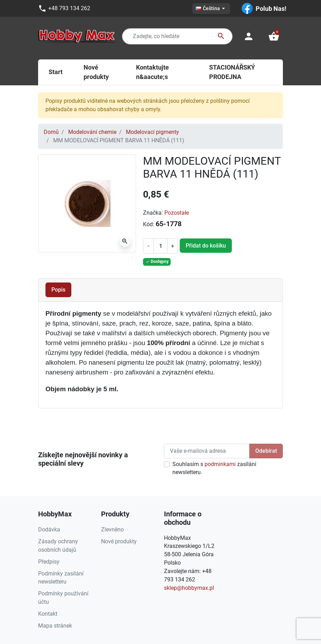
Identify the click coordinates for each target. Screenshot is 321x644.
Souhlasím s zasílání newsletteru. (214, 468)
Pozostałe (177, 213)
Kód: (149, 224)
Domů (51, 132)
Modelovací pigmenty (152, 132)
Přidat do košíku (206, 246)
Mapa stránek (55, 626)
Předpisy (49, 562)
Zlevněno (112, 529)
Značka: (153, 213)
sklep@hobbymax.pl (189, 588)
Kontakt (48, 614)
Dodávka (49, 529)
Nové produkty (119, 541)
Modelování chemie (92, 132)
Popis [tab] (58, 290)
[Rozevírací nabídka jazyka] (211, 9)
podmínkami (220, 464)
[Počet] (161, 246)
